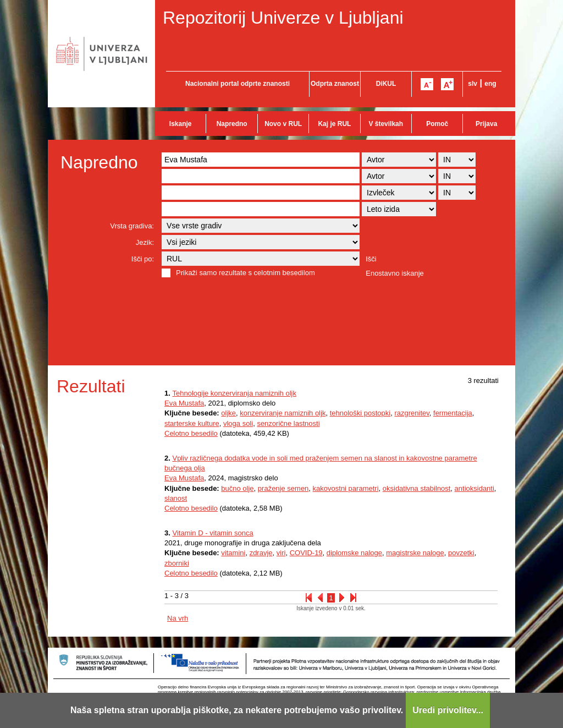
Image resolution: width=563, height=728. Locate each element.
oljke (228, 413)
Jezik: (145, 242)
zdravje (261, 553)
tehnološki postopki (360, 413)
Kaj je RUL (334, 124)
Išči (371, 259)
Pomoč (437, 124)
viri (281, 553)
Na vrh (178, 618)
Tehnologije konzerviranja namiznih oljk (234, 393)
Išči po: (143, 259)
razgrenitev (412, 413)
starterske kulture (192, 423)
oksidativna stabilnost (417, 488)
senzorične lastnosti (288, 423)
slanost (176, 498)
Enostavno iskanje (395, 273)
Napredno (232, 124)
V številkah (386, 124)
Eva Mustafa (184, 403)
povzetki (461, 553)
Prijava (486, 124)
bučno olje (237, 488)
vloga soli (238, 423)
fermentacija (453, 413)
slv (473, 84)
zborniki (177, 563)
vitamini (233, 553)
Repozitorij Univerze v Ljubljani (283, 18)
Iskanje (181, 124)
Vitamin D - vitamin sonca (212, 533)
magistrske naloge (415, 553)
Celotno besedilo (191, 433)
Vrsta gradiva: (132, 226)
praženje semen (283, 488)
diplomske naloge (354, 553)
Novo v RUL (283, 124)
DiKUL (386, 84)
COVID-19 (306, 553)
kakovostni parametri (346, 488)
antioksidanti (474, 488)
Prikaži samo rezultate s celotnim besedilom (245, 273)
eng (490, 84)
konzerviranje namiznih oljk (283, 413)
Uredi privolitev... (448, 710)
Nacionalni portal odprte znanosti (238, 84)
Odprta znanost (335, 84)
